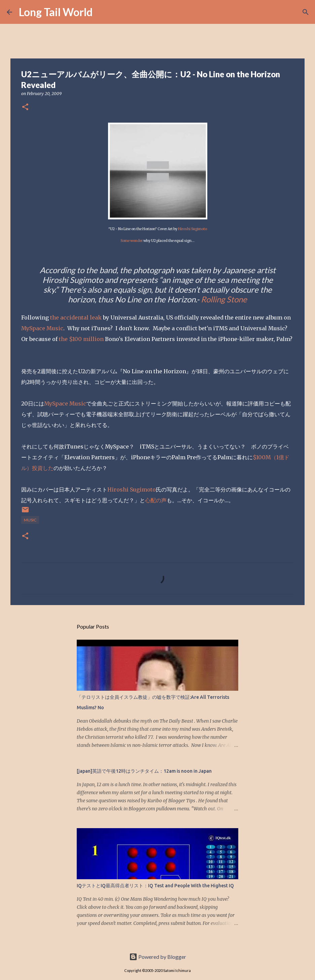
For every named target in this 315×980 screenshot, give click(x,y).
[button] (25, 107)
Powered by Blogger (158, 957)
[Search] (102, 12)
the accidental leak (76, 317)
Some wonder (132, 241)
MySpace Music (42, 328)
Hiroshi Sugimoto (193, 229)
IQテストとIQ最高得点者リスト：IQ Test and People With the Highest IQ (155, 886)
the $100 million (81, 339)
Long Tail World (56, 12)
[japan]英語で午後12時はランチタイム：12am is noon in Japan (144, 771)
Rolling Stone (224, 299)
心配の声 (156, 500)
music (30, 520)
